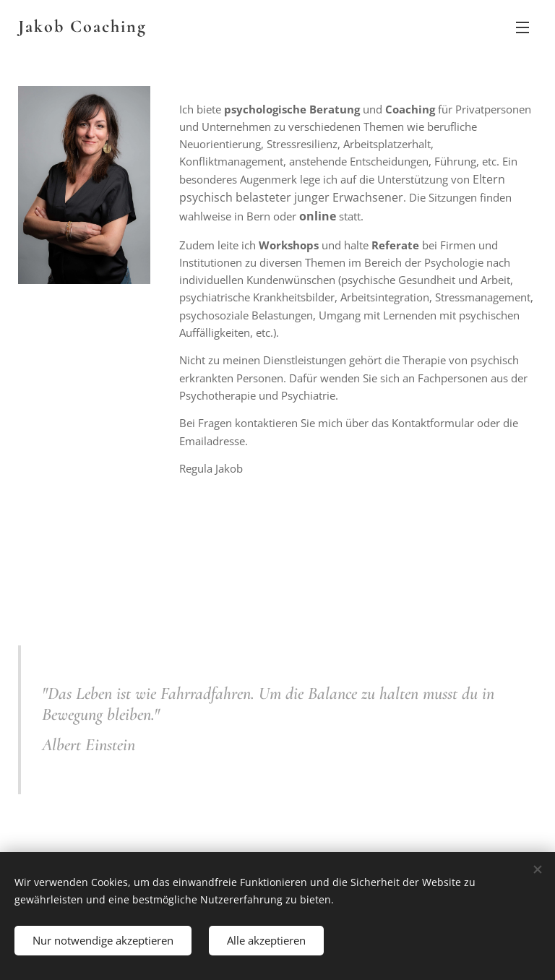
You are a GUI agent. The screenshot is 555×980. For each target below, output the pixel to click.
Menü (522, 27)
